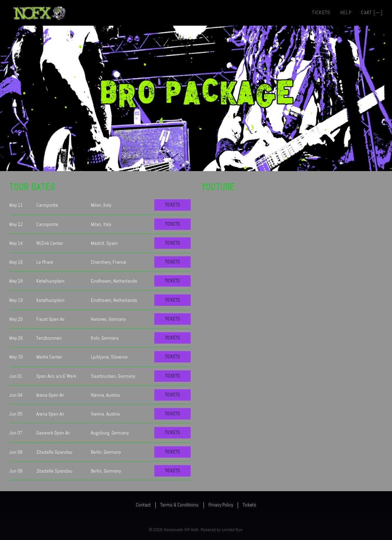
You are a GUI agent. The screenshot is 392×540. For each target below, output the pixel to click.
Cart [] (372, 13)
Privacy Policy (221, 505)
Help (346, 13)
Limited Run (232, 530)
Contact (143, 505)
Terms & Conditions (179, 505)
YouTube (218, 187)
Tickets (321, 13)
